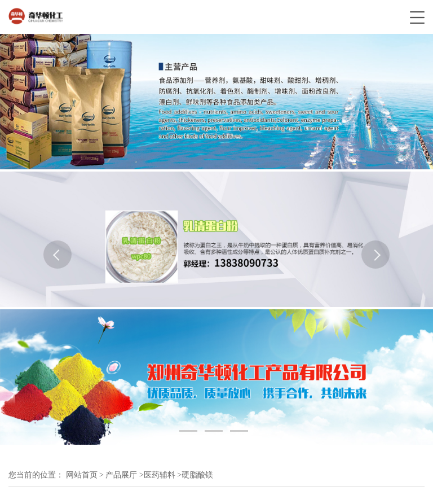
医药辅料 (160, 475)
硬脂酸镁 (197, 475)
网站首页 (82, 475)
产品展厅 (121, 475)
